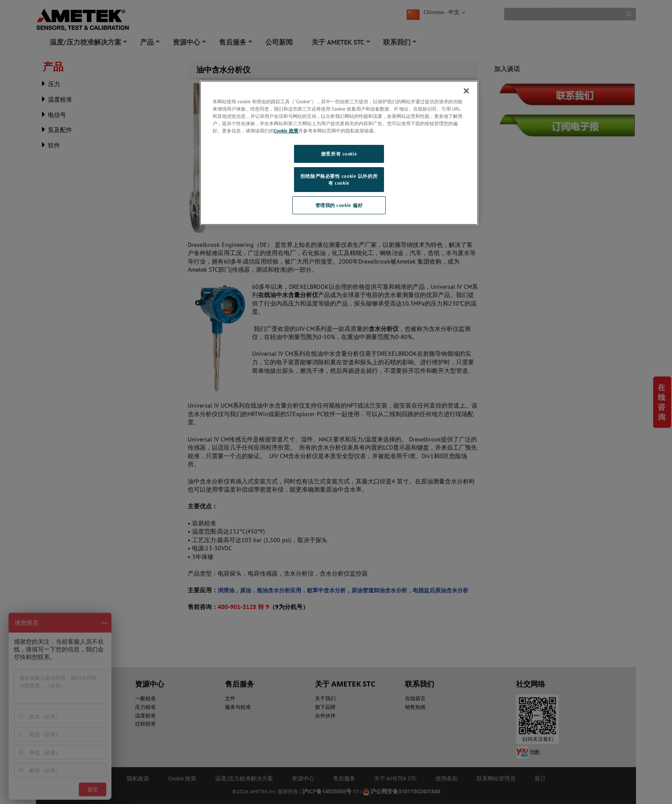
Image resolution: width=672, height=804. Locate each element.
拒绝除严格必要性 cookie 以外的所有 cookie (339, 179)
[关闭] (466, 91)
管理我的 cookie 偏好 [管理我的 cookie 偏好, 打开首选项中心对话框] (339, 205)
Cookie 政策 (286, 130)
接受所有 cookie (339, 154)
